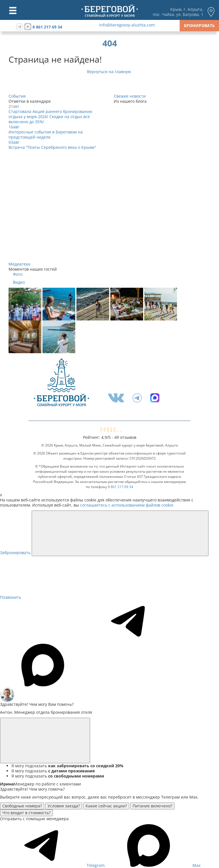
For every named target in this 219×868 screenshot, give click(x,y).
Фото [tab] (18, 274)
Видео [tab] (19, 282)
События (17, 96)
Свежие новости (130, 96)
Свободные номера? (22, 806)
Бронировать (199, 25)
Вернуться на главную (110, 72)
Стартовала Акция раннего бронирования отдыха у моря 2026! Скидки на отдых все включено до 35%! (50, 117)
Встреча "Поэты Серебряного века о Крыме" (52, 147)
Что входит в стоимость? (26, 813)
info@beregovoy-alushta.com (127, 25)
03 (14, 142)
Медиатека (19, 264)
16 (14, 127)
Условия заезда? (64, 806)
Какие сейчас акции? (106, 806)
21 (14, 106)
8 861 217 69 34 (47, 27)
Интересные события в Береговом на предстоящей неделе (46, 134)
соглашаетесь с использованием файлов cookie (127, 505)
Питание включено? (152, 806)
